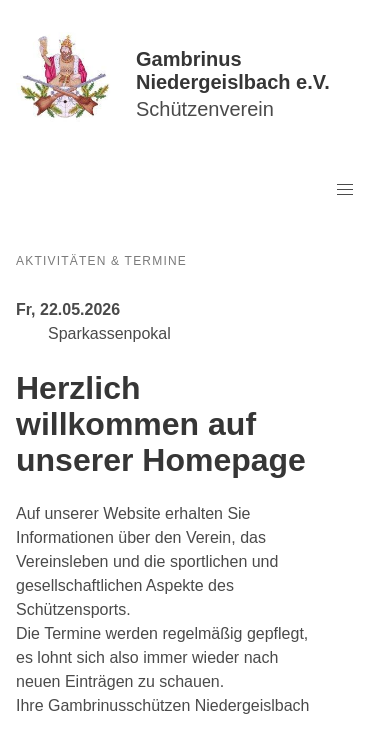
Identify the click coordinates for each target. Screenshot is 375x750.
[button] (345, 190)
